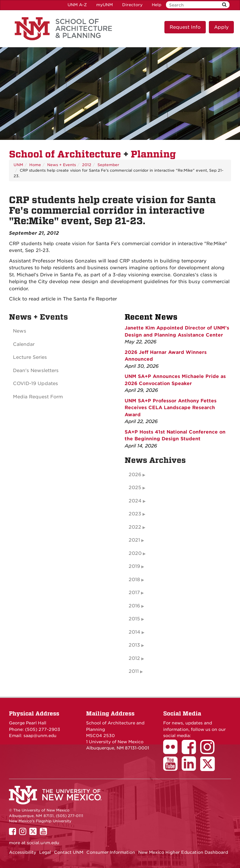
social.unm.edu (43, 843)
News (20, 331)
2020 (135, 553)
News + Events (62, 165)
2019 (134, 566)
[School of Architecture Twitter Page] (210, 768)
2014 (134, 632)
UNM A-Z (77, 5)
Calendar (24, 344)
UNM (18, 165)
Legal (45, 852)
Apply (221, 27)
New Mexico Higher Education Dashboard (183, 852)
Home (35, 165)
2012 (87, 165)
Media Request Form (38, 397)
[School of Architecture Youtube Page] (172, 768)
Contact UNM (69, 852)
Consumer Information (111, 852)
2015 (134, 619)
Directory (132, 5)
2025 (135, 488)
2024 (135, 501)
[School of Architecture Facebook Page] (191, 751)
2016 (134, 606)
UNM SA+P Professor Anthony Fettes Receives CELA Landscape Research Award (171, 408)
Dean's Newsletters (36, 371)
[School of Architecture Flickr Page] (172, 751)
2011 (134, 671)
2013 (134, 645)
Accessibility (23, 852)
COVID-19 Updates (35, 384)
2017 (134, 593)
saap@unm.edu (40, 736)
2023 (135, 514)
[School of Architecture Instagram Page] (209, 751)
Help (157, 5)
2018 (134, 580)
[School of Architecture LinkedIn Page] (191, 768)
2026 (135, 475)
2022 (135, 527)
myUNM (105, 5)
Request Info (185, 27)
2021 (134, 540)
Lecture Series (30, 357)
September (108, 165)
